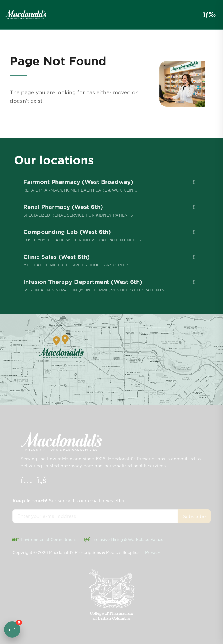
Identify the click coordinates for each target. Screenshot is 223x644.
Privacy (153, 552)
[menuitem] (111, 185)
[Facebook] (42, 481)
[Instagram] (27, 481)
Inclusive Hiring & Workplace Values (124, 539)
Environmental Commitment (44, 539)
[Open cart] (12, 629)
